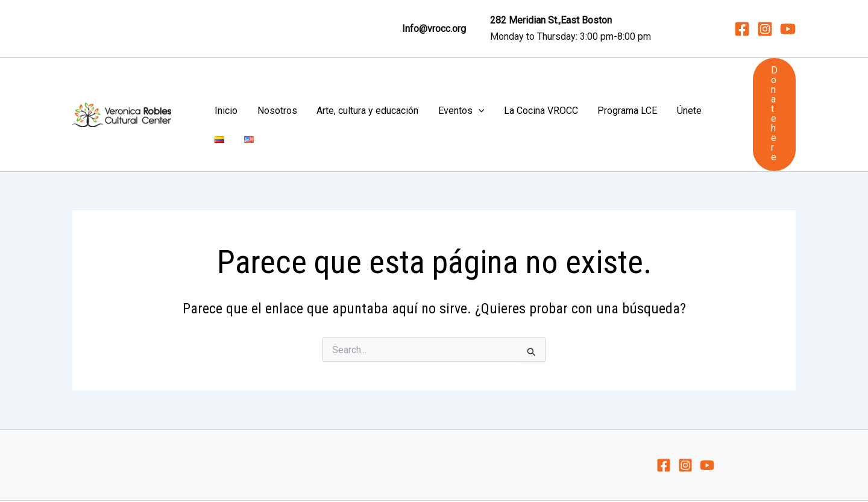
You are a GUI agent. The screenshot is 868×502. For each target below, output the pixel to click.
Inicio (227, 85)
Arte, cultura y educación (341, 85)
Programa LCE (560, 85)
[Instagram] (765, 29)
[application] (439, 85)
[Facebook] (742, 29)
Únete (609, 85)
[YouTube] (788, 29)
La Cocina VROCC (487, 85)
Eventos (422, 85)
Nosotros (265, 85)
